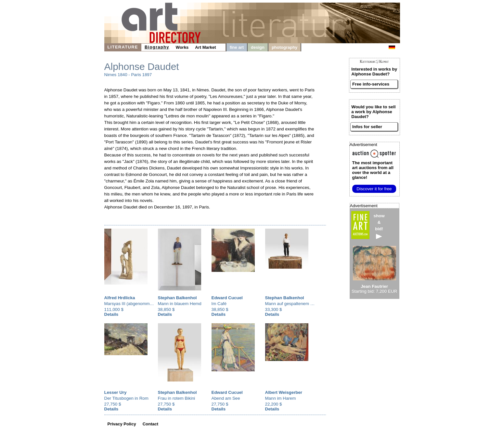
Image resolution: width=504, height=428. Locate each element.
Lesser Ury (116, 392)
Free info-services (371, 84)
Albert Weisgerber (284, 392)
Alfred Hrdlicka (120, 298)
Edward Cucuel (227, 298)
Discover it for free (374, 189)
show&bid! (379, 226)
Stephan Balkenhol (177, 298)
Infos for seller (367, 127)
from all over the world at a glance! (373, 170)
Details (111, 314)
